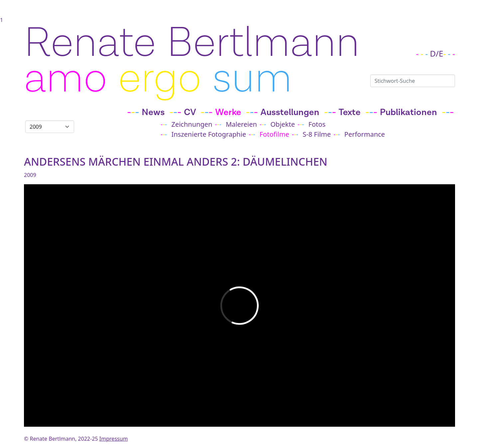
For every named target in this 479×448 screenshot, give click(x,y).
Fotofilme (274, 134)
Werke (228, 112)
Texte (350, 112)
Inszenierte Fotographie (209, 134)
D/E (437, 53)
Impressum (114, 439)
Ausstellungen (290, 112)
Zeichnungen (192, 124)
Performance (365, 134)
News (153, 112)
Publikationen (408, 112)
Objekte (283, 124)
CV (190, 112)
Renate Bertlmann (192, 43)
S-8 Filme (317, 134)
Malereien (241, 124)
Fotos (317, 124)
